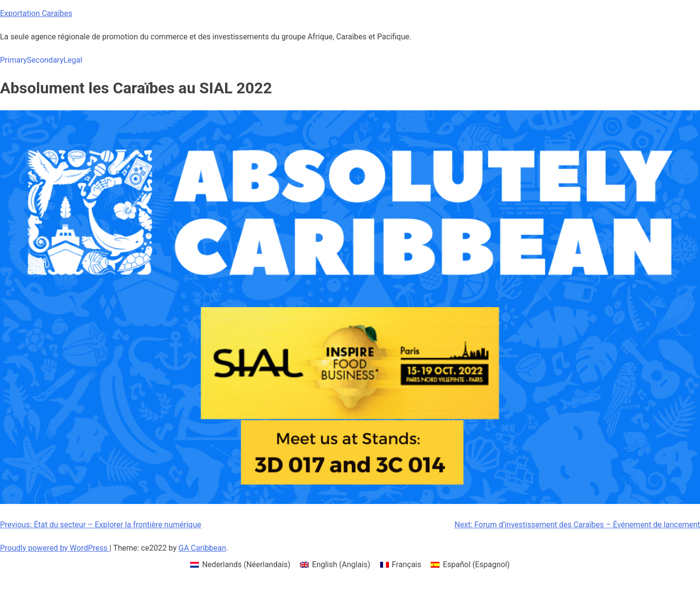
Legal (73, 60)
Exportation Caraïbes (36, 13)
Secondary (45, 60)
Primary (13, 60)
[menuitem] (240, 565)
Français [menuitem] (407, 564)
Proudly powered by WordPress (55, 548)
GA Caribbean (202, 548)
